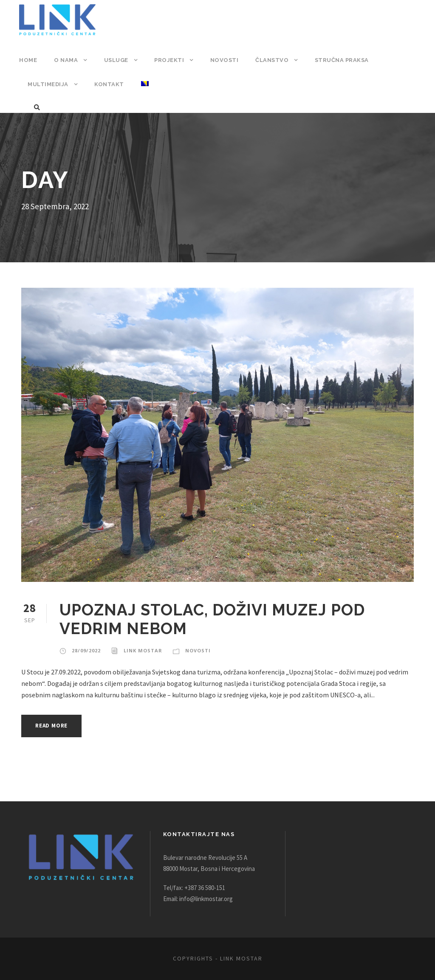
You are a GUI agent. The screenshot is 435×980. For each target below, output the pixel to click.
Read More (54, 726)
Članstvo (268, 60)
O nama (65, 60)
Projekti (168, 60)
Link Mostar (141, 651)
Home (28, 60)
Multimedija (47, 84)
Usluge (115, 60)
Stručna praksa (338, 60)
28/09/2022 (86, 651)
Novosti (222, 60)
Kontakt (107, 84)
